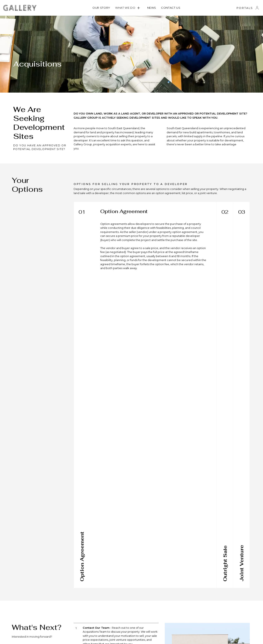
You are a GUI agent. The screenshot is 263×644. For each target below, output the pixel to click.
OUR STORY (101, 8)
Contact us (171, 8)
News (152, 8)
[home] (20, 8)
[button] (129, 8)
